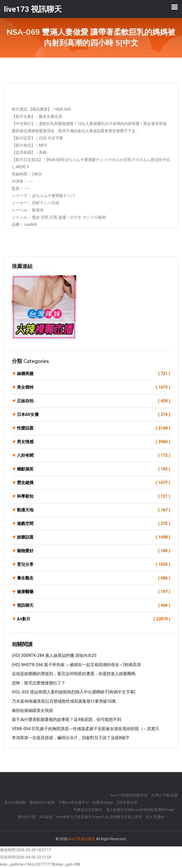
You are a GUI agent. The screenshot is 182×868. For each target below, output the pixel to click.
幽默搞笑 (94, 469)
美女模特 (94, 387)
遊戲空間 (94, 524)
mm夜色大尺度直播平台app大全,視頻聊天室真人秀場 (99, 817)
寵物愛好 (94, 551)
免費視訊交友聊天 (88, 810)
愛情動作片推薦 (42, 802)
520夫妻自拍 (127, 802)
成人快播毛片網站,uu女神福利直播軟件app (140, 810)
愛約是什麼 (27, 817)
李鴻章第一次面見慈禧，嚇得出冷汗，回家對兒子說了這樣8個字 (71, 738)
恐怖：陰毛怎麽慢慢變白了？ (39, 683)
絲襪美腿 (94, 374)
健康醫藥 (94, 592)
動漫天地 (94, 510)
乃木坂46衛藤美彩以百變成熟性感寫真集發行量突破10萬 (64, 701)
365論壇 (46, 817)
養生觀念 (94, 578)
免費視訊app (103, 802)
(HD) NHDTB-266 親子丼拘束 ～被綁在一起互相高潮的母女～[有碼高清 (76, 665)
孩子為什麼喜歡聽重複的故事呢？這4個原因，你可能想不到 (67, 719)
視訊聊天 (94, 605)
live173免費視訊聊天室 (129, 795)
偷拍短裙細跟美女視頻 (32, 710)
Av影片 (94, 619)
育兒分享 (94, 565)
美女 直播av (155, 817)
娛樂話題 (94, 537)
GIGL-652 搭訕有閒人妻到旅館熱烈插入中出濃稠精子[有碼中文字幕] (73, 692)
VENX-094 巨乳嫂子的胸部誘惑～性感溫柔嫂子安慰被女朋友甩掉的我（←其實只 (86, 729)
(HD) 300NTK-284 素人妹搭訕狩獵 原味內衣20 (54, 655)
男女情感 (94, 442)
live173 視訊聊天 (82, 839)
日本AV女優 (94, 415)
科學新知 (94, 496)
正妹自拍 (94, 401)
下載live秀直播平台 (73, 802)
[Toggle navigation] (175, 7)
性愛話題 (94, 428)
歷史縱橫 (94, 483)
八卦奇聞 (94, 455)
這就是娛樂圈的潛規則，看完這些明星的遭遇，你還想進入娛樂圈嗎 (74, 674)
